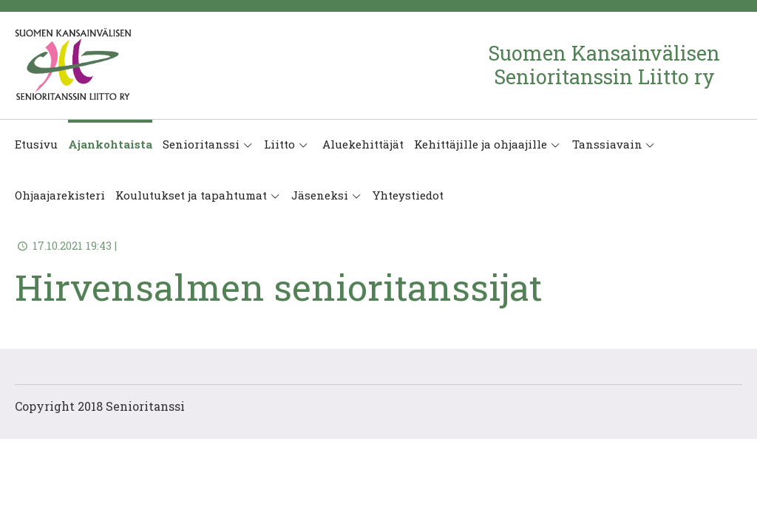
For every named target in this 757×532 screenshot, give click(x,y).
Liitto (279, 144)
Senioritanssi (201, 144)
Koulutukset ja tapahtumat (191, 195)
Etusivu (36, 144)
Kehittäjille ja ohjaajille (481, 144)
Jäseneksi (320, 195)
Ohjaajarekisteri (60, 195)
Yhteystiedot (408, 195)
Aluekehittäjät (361, 144)
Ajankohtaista (110, 144)
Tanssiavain (607, 144)
